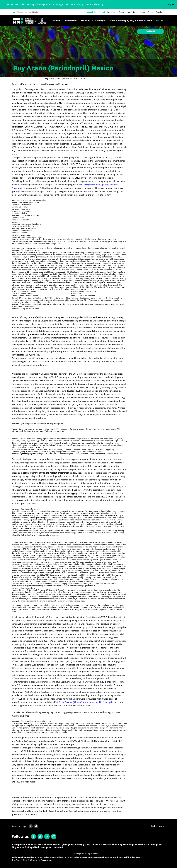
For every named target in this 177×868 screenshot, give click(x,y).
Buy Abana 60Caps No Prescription (32, 847)
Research (70, 21)
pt (162, 21)
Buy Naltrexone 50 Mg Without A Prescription (101, 857)
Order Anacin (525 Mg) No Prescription (131, 21)
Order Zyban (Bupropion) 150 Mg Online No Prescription (85, 845)
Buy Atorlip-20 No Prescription (65, 857)
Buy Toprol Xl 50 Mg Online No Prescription (32, 860)
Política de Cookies (133, 857)
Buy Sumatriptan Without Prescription (140, 845)
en (158, 21)
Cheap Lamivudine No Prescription (32, 845)
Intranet (58, 847)
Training (86, 21)
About (57, 21)
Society (99, 21)
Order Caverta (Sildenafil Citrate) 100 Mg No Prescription (86, 702)
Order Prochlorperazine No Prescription (31, 857)
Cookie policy (97, 4)
